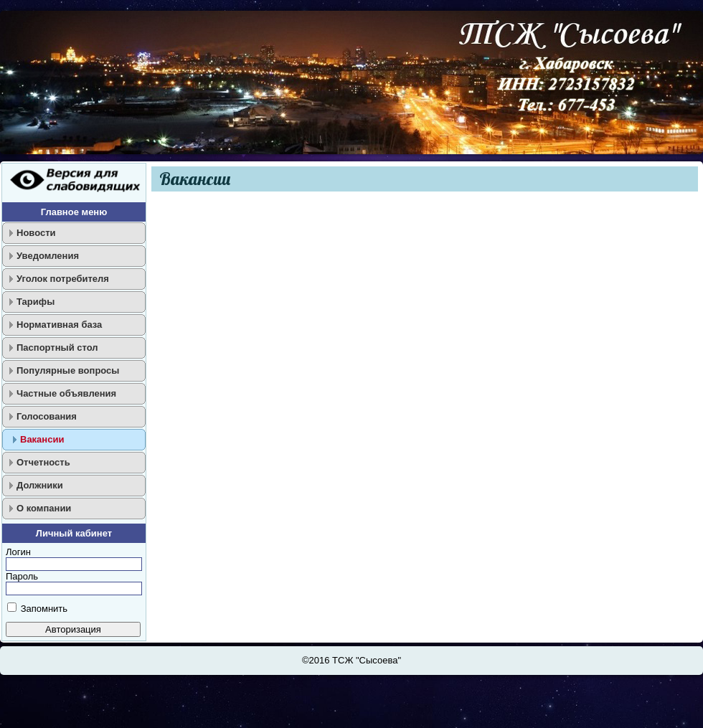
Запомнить (44, 609)
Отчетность (43, 462)
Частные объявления (66, 393)
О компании (44, 508)
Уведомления (48, 256)
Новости (36, 233)
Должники (40, 485)
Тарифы (36, 302)
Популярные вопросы (68, 370)
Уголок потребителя (63, 279)
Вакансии (42, 439)
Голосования (47, 416)
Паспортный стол (57, 348)
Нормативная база (59, 325)
